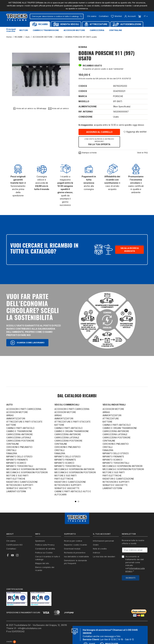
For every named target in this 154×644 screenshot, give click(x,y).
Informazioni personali (103, 541)
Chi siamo (92, 16)
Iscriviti (131, 578)
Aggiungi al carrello (99, 132)
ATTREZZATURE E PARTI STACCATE (24, 422)
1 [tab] (76, 501)
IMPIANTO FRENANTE (17, 460)
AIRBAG (10, 415)
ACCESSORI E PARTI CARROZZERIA (24, 409)
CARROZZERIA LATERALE (19, 438)
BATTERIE (11, 425)
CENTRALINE (13, 444)
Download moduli (72, 549)
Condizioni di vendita (45, 549)
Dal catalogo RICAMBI (77, 396)
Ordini (96, 545)
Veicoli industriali (114, 405)
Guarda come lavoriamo (27, 343)
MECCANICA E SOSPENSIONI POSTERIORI (27, 472)
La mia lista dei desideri (104, 556)
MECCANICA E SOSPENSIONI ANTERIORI (26, 469)
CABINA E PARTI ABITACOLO (20, 428)
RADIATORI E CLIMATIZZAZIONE (22, 482)
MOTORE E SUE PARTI (17, 476)
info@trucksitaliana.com (30, 628)
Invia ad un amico (59, 108)
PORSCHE (118, 96)
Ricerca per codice (73, 541)
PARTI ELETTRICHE (16, 479)
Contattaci (104, 16)
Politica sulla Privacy (45, 545)
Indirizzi (96, 553)
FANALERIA (12, 453)
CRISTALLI (11, 450)
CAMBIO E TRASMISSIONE (19, 431)
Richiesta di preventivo (75, 553)
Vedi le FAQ (142, 153)
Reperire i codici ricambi (75, 545)
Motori (24, 30)
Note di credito (100, 549)
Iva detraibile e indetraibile (76, 556)
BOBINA (83, 47)
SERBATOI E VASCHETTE (19, 488)
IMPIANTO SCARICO (16, 463)
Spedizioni (40, 541)
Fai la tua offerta (99, 142)
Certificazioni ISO (14, 545)
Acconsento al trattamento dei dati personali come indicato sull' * (135, 564)
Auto (9, 405)
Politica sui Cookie (44, 553)
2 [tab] (78, 501)
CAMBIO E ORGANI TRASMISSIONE (72, 431)
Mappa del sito (42, 563)
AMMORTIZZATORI (16, 418)
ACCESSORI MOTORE (17, 412)
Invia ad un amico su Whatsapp (30, 108)
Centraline (115, 30)
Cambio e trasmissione (46, 30)
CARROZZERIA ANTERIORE (20, 434)
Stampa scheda (88, 153)
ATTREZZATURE (111, 418)
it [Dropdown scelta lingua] (146, 16)
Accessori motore (74, 30)
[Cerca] (57, 16)
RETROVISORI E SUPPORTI (20, 485)
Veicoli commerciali (67, 405)
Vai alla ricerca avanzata (130, 250)
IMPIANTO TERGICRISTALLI (20, 466)
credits (11, 642)
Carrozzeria (97, 30)
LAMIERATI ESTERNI (16, 491)
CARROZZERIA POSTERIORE (20, 441)
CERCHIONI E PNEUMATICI (19, 447)
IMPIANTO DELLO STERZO (19, 457)
